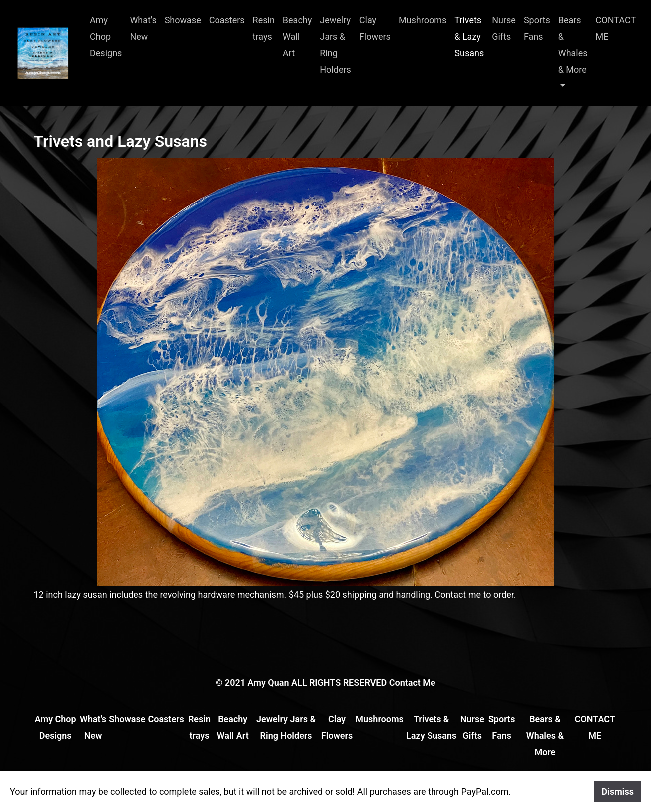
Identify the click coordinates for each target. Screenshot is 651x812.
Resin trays (264, 28)
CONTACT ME (616, 28)
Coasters (227, 20)
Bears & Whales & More (573, 45)
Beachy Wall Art (297, 37)
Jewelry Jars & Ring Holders (335, 45)
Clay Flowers (375, 28)
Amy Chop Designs (106, 37)
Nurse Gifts (504, 28)
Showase (183, 20)
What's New (143, 28)
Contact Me (412, 683)
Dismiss (617, 791)
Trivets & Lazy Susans (469, 37)
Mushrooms (423, 20)
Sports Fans (537, 28)
